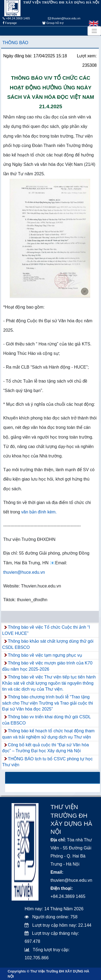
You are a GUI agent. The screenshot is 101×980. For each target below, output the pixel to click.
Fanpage (10, 23)
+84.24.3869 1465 (16, 18)
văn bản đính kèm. (39, 512)
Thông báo (15, 43)
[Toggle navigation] (94, 31)
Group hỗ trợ (53, 23)
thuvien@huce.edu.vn (64, 18)
